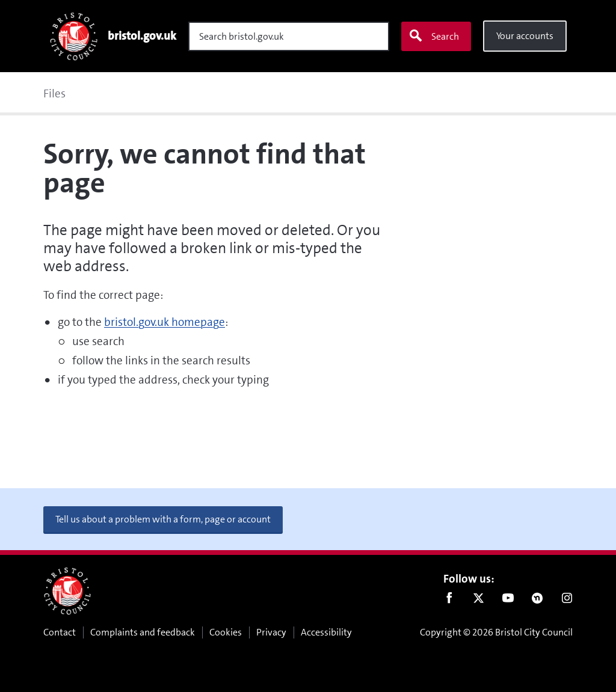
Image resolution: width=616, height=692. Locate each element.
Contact (60, 632)
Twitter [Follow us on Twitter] (479, 601)
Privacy (271, 632)
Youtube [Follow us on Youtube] (508, 601)
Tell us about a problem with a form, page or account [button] (163, 519)
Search (434, 36)
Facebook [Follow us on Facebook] (449, 601)
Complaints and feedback (143, 632)
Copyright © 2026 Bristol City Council (496, 632)
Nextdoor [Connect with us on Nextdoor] (537, 601)
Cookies (226, 632)
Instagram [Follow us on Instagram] (567, 601)
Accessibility (326, 632)
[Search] (289, 36)
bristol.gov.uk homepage (165, 322)
